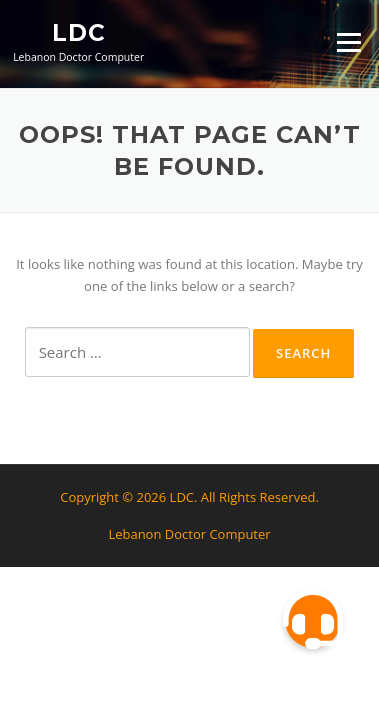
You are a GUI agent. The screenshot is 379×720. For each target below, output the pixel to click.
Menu (348, 42)
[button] (313, 620)
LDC (79, 32)
